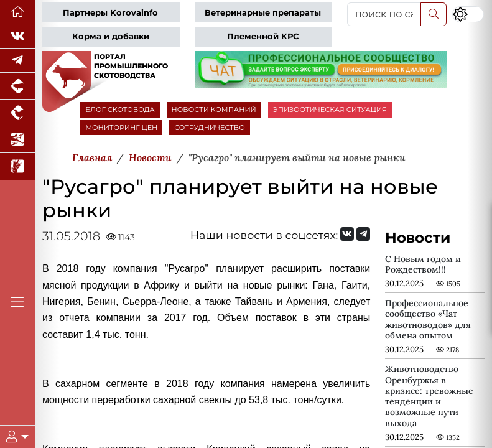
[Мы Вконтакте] (17, 36)
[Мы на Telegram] (363, 234)
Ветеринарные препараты (263, 13)
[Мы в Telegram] (17, 61)
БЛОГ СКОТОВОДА (120, 110)
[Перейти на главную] (17, 12)
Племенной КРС (263, 36)
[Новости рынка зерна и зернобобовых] (17, 166)
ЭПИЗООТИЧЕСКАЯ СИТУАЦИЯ (330, 110)
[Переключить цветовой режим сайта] (468, 14)
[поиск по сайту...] (384, 14)
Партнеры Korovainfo (110, 13)
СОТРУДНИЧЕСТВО (210, 128)
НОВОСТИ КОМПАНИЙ (214, 110)
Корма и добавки (111, 36)
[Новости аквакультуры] (17, 140)
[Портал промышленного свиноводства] (17, 86)
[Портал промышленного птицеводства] (17, 113)
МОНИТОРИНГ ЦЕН (121, 128)
